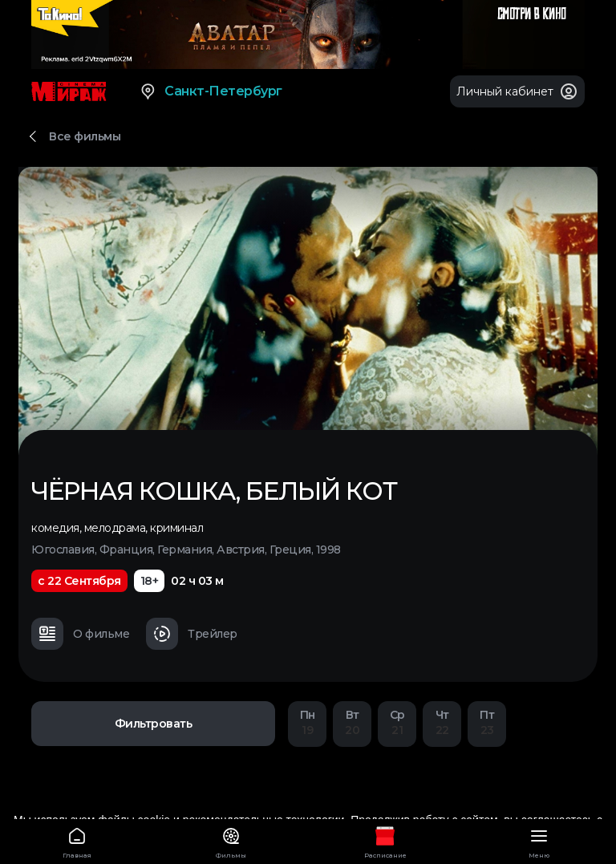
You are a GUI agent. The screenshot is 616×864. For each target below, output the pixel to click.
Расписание (385, 840)
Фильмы (231, 840)
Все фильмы (85, 136)
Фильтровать (154, 724)
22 (442, 722)
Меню (539, 840)
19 (307, 722)
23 (487, 722)
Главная (77, 840)
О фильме (80, 634)
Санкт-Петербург (211, 91)
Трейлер (192, 634)
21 (397, 722)
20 (352, 722)
